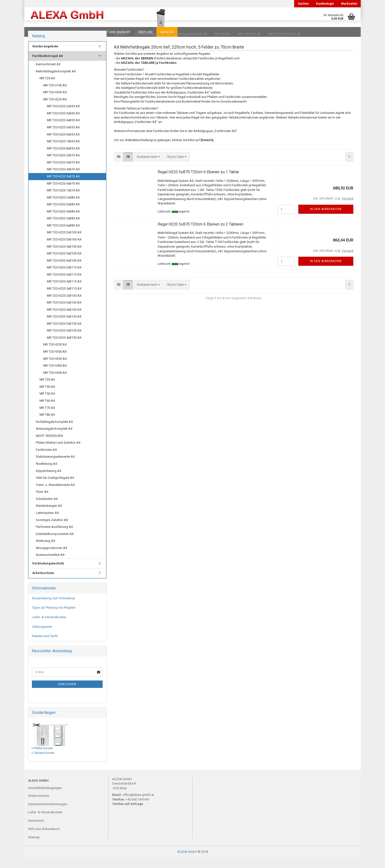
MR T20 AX (47, 88)
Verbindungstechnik (48, 573)
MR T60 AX (47, 410)
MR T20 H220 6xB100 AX (64, 270)
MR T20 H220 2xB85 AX (63, 207)
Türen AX (42, 501)
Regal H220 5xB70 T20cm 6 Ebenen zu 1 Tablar (198, 182)
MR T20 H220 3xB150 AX (64, 340)
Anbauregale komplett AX (54, 438)
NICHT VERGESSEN (49, 446)
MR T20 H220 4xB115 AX (64, 291)
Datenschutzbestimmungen (48, 814)
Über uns (145, 32)
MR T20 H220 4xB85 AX (63, 221)
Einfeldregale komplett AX (54, 432)
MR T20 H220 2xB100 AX (64, 242)
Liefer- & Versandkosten (49, 627)
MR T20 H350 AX (55, 368)
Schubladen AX (47, 509)
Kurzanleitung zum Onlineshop (54, 608)
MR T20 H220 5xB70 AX (63, 186)
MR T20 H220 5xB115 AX (64, 298)
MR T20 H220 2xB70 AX (63, 165)
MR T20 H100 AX (55, 95)
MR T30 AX (47, 389)
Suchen (303, 4)
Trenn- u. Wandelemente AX (55, 495)
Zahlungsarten (42, 636)
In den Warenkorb (326, 219)
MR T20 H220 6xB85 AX (63, 235)
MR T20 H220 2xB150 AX (64, 333)
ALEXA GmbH (187, 861)
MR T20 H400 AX (55, 375)
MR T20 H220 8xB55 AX (63, 158)
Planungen (78, 32)
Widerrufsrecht (39, 806)
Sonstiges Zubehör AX (52, 530)
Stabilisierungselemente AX (55, 466)
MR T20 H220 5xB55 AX (63, 137)
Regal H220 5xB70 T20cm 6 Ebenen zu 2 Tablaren (200, 234)
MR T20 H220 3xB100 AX (64, 249)
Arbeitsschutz (43, 583)
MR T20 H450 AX (55, 382)
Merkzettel (349, 4)
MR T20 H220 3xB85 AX (63, 214)
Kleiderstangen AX (49, 515)
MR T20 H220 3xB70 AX (63, 172)
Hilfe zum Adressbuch (44, 839)
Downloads (38, 32)
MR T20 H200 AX (55, 102)
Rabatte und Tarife (45, 646)
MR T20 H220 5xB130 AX (64, 326)
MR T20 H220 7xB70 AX (63, 200)
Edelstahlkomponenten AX (55, 544)
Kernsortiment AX (48, 74)
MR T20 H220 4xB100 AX (64, 256)
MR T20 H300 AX (55, 361)
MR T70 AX (47, 418)
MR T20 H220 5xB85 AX (63, 228)
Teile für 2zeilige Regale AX (55, 487)
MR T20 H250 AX (55, 354)
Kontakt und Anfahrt (113, 32)
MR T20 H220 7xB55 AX (63, 151)
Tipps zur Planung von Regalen (54, 617)
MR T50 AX (47, 403)
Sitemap (34, 847)
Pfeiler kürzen (43, 758)
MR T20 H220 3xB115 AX (64, 284)
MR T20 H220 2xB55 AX (63, 116)
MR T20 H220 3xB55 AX (63, 123)
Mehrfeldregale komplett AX (56, 81)
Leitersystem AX (47, 523)
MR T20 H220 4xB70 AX (63, 179)
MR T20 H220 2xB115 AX (64, 277)
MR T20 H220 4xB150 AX (64, 347)
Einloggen (67, 694)
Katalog (167, 32)
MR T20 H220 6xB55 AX (63, 144)
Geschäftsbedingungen (45, 798)
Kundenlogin (325, 4)
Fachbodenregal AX (48, 66)
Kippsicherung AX (49, 481)
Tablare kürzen (44, 763)
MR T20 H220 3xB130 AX (64, 312)
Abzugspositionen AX (52, 558)
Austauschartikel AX (50, 565)
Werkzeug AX (46, 551)
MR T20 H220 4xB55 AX (63, 130)
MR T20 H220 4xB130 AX (64, 319)
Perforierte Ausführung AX (54, 537)
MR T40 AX (47, 396)
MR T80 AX (47, 424)
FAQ (59, 32)
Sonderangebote (45, 56)
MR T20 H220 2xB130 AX (64, 305)
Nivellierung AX (47, 474)
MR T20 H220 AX (55, 109)
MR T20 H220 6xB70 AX (63, 193)
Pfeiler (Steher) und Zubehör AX (58, 452)
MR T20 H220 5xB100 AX (64, 263)
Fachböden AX (46, 460)
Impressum (36, 830)
